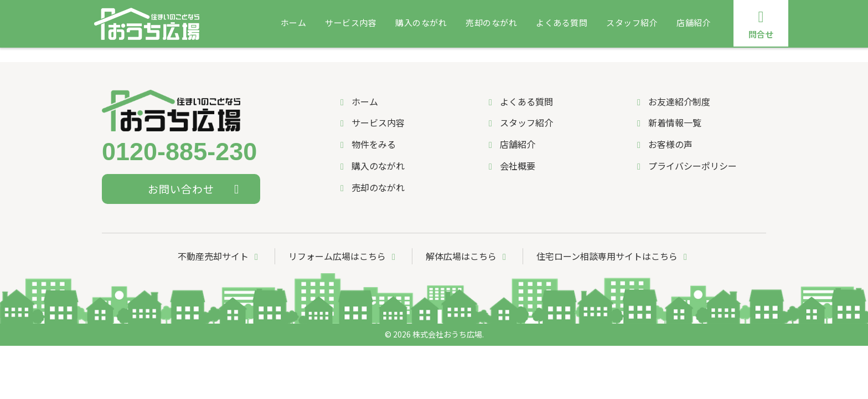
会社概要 (510, 166)
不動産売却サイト (220, 256)
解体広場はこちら (468, 256)
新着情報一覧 (667, 122)
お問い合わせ (196, 189)
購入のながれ (421, 22)
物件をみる (366, 144)
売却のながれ (491, 22)
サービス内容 (351, 22)
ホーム (294, 22)
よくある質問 (562, 22)
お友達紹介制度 (672, 101)
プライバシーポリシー (685, 166)
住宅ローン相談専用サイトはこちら (614, 256)
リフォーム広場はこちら (344, 256)
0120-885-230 (179, 152)
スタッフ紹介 (632, 22)
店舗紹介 (694, 22)
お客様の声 (663, 144)
